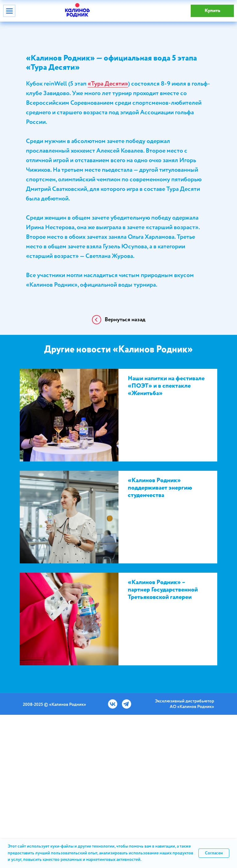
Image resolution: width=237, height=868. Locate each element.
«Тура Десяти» (108, 84)
